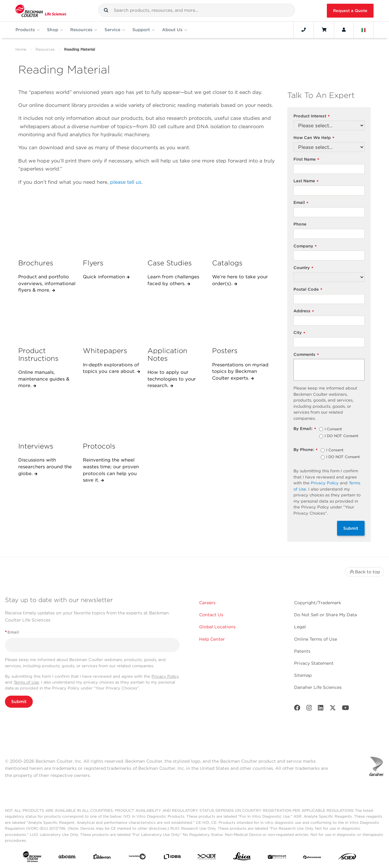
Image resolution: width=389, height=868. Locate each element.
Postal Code (308, 290)
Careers (207, 603)
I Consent (333, 429)
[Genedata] (137, 858)
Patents (302, 651)
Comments (306, 355)
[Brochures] (47, 232)
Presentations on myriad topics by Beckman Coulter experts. (240, 371)
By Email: (305, 429)
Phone (300, 224)
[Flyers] (112, 232)
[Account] (344, 30)
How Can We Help (314, 138)
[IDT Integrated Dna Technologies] (207, 858)
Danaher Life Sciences (318, 687)
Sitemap (303, 675)
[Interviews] (47, 415)
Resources (45, 49)
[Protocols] (112, 415)
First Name (306, 160)
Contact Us (211, 615)
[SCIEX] (347, 858)
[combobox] (197, 10)
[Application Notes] (177, 320)
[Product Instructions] (47, 320)
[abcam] (67, 858)
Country (303, 268)
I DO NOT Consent (342, 436)
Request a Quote (350, 11)
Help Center (212, 639)
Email (301, 203)
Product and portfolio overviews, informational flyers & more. (47, 283)
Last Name (306, 181)
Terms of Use (26, 682)
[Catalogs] (241, 232)
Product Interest (312, 116)
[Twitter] (333, 709)
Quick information (105, 277)
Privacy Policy (325, 483)
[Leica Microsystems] (242, 858)
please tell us (126, 182)
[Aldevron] (102, 858)
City (299, 333)
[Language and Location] (364, 30)
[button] (106, 10)
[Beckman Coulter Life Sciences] (41, 11)
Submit (351, 528)
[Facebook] (297, 709)
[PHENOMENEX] (312, 858)
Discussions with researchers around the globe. (45, 467)
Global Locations (217, 627)
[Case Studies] (177, 232)
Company (305, 246)
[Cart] (324, 30)
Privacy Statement (314, 663)
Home (21, 49)
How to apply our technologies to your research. (172, 379)
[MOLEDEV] (277, 858)
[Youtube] (346, 709)
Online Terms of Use (316, 639)
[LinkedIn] (321, 709)
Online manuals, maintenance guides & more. (44, 379)
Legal (300, 627)
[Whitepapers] (112, 320)
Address (304, 311)
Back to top (364, 572)
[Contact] (304, 30)
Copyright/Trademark (318, 603)
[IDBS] (172, 858)
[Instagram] (309, 709)
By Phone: (306, 450)
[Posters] (241, 320)
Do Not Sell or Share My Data (325, 615)
